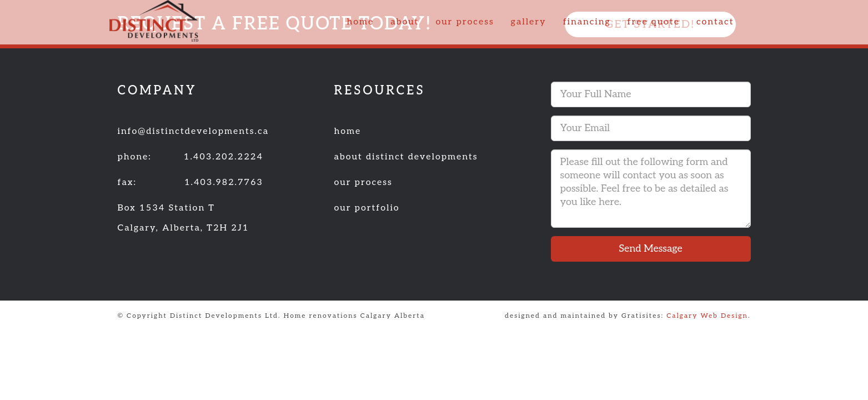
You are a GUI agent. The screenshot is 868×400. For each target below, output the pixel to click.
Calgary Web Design (707, 316)
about (405, 22)
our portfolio (367, 208)
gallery (529, 22)
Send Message (650, 249)
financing (587, 22)
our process (465, 22)
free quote (653, 22)
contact (715, 22)
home (360, 22)
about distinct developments (406, 157)
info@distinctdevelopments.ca (193, 131)
